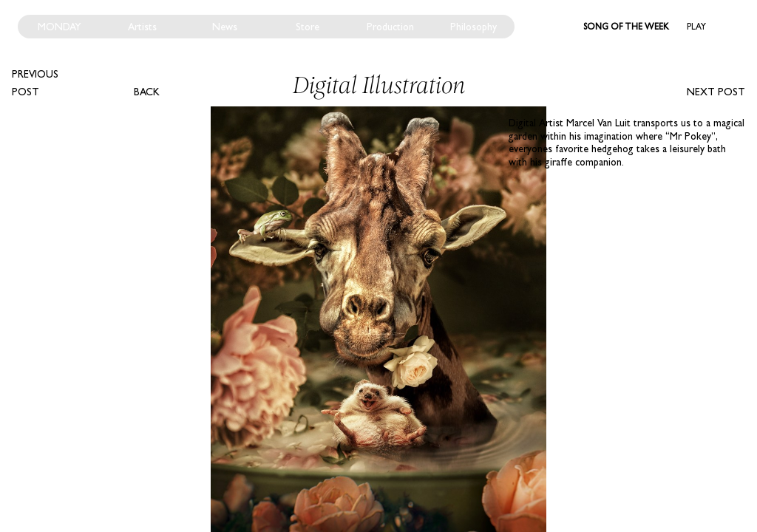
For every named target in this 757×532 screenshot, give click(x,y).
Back (147, 92)
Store (308, 27)
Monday (60, 27)
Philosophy (473, 27)
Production (390, 27)
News (225, 27)
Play (696, 27)
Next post (716, 92)
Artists (142, 27)
